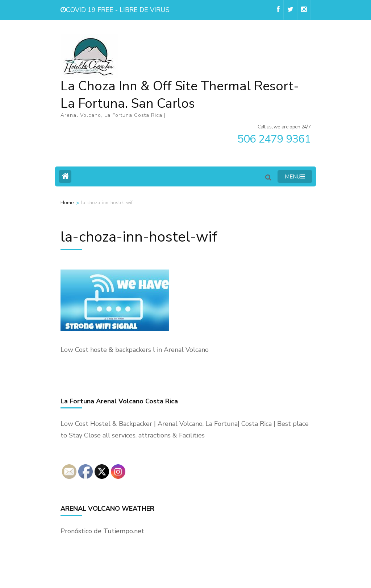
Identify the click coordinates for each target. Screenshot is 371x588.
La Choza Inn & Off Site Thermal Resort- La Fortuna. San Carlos (180, 95)
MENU (295, 177)
